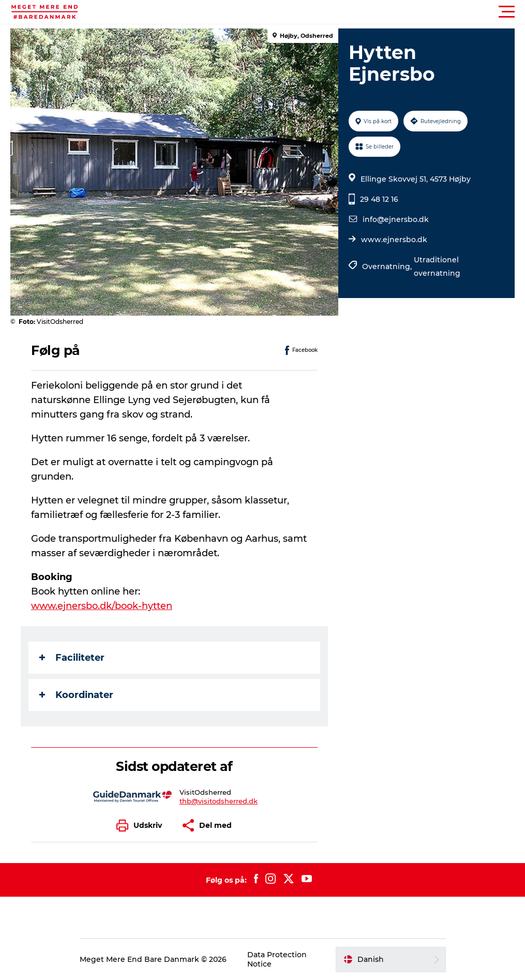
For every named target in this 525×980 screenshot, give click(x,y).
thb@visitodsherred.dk (219, 801)
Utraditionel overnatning (437, 266)
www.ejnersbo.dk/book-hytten (102, 606)
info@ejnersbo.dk (396, 219)
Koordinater (76, 695)
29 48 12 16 (379, 199)
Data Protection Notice (277, 959)
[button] (309, 12)
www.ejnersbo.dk (394, 240)
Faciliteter (72, 658)
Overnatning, (388, 266)
